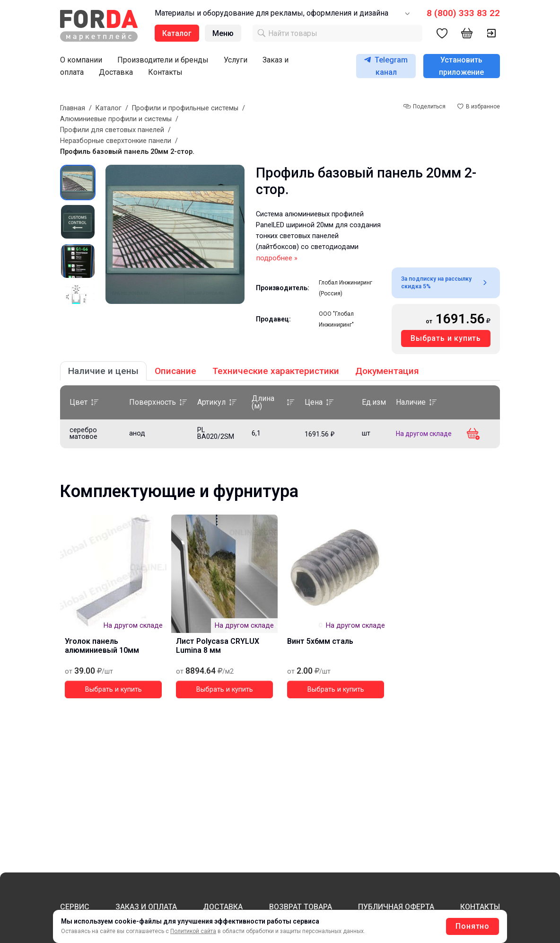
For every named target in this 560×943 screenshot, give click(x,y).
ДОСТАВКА (223, 907)
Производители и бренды (163, 60)
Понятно (472, 926)
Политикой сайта (193, 931)
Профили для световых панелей (112, 130)
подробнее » (277, 258)
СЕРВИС (75, 907)
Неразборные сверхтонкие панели (116, 141)
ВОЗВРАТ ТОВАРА (301, 907)
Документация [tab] (387, 371)
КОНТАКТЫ (480, 907)
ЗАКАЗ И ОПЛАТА (146, 907)
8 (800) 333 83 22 (463, 13)
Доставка (116, 72)
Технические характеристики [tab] (276, 371)
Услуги (236, 60)
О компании (81, 60)
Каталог (109, 108)
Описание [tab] (175, 371)
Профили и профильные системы (185, 108)
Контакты (165, 72)
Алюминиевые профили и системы (116, 119)
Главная (73, 108)
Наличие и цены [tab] (103, 371)
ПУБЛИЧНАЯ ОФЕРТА (396, 907)
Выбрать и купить (446, 338)
